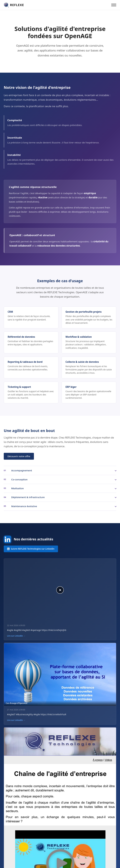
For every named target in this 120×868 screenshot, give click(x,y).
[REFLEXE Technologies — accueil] (14, 5)
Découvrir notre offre (19, 456)
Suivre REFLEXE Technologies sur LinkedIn (31, 549)
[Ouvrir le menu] (114, 5)
